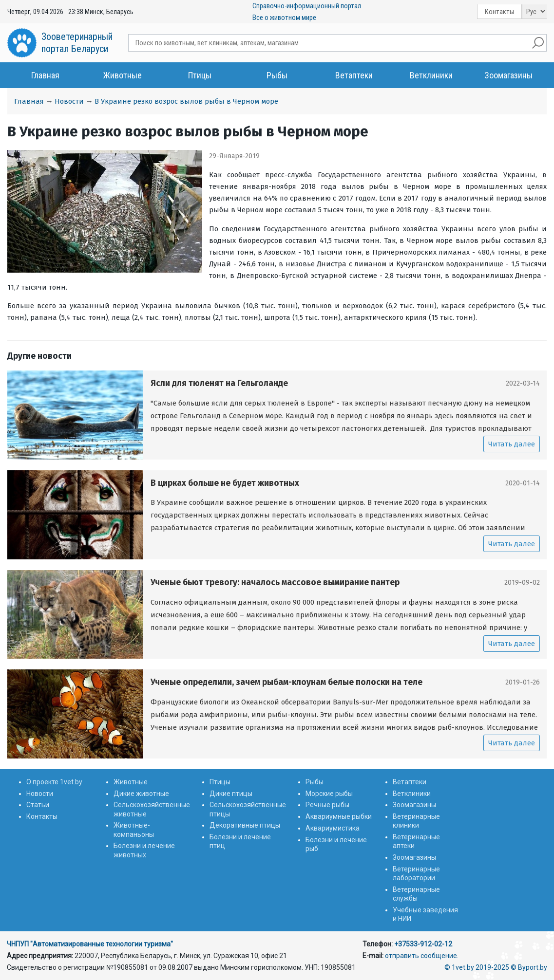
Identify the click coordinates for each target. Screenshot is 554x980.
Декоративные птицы (245, 825)
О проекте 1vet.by (54, 782)
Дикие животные (141, 794)
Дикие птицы (231, 794)
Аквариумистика (333, 828)
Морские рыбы (329, 794)
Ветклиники (431, 75)
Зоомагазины (508, 75)
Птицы (200, 75)
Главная (45, 75)
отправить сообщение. (422, 956)
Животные (123, 75)
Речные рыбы (327, 805)
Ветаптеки (354, 75)
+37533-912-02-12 (423, 944)
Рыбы (277, 75)
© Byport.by (529, 967)
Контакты (499, 12)
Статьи (38, 805)
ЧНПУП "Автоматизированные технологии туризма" (90, 944)
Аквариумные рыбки (339, 816)
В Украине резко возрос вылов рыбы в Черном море (186, 101)
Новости (69, 101)
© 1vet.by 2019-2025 (477, 967)
